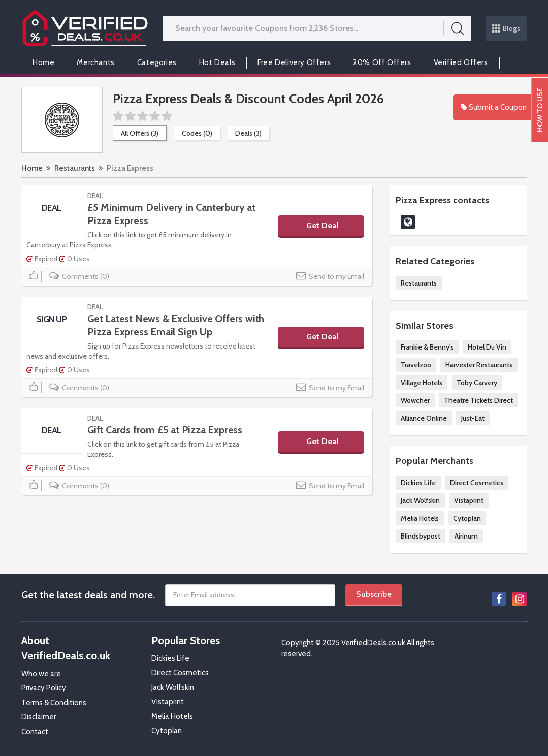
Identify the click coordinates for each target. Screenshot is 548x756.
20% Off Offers (382, 62)
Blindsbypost (421, 536)
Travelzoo (416, 365)
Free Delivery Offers (294, 62)
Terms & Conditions (54, 703)
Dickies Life (418, 483)
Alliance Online (424, 418)
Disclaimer (39, 717)
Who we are (41, 674)
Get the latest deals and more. (88, 595)
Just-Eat (473, 418)
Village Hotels (422, 383)
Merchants (95, 62)
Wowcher (415, 400)
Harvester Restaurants (479, 365)
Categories (157, 62)
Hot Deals (217, 62)
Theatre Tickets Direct (478, 400)
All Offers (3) (140, 133)
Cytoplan (467, 518)
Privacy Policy (44, 688)
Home (43, 62)
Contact (35, 732)
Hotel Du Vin (487, 347)
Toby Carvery (477, 383)
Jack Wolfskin (420, 500)
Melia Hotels (420, 518)
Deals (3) (248, 133)
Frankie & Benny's (427, 347)
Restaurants (75, 168)
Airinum (466, 536)
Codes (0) (197, 133)
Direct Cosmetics (477, 483)
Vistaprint (469, 500)
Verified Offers (461, 62)
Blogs (506, 28)
